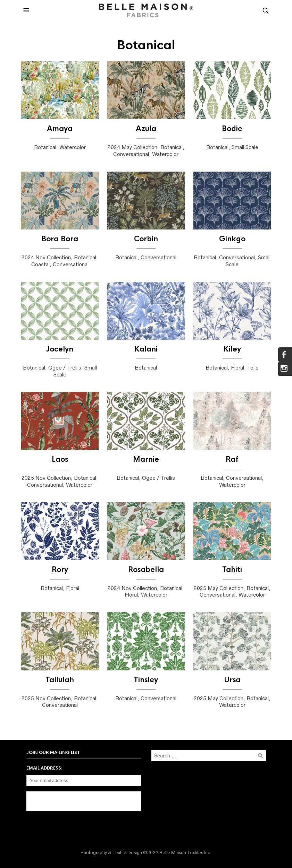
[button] (27, 10)
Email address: (44, 768)
